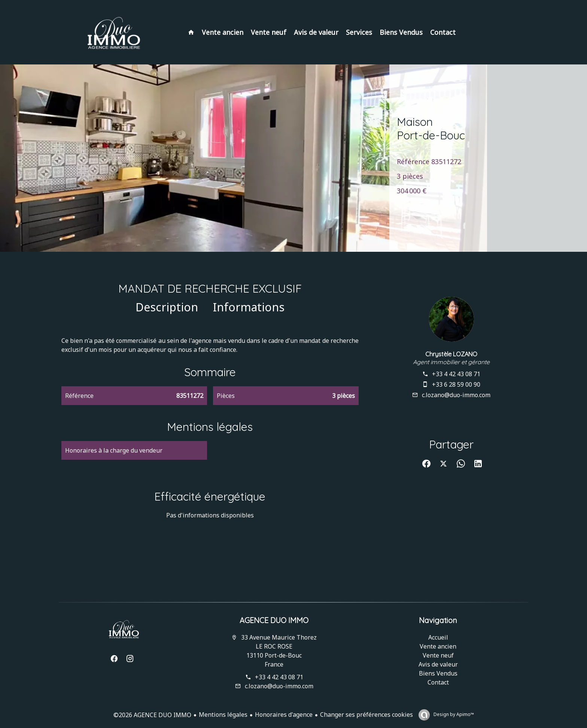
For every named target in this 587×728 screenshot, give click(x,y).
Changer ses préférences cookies (367, 715)
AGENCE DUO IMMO (274, 620)
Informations (249, 307)
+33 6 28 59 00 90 (456, 384)
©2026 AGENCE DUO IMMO (152, 715)
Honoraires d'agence (284, 715)
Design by (453, 714)
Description (167, 307)
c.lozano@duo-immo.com (456, 395)
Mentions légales (223, 715)
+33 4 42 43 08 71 (456, 374)
